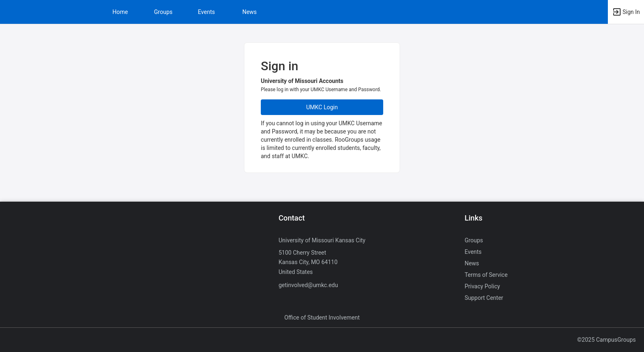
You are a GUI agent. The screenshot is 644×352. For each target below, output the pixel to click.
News (250, 12)
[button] (626, 12)
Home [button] (120, 12)
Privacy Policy (482, 286)
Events (206, 12)
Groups (163, 12)
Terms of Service (486, 275)
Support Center (484, 298)
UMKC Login (322, 107)
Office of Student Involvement (322, 317)
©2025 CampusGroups (606, 340)
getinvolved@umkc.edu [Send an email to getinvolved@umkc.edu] (308, 285)
